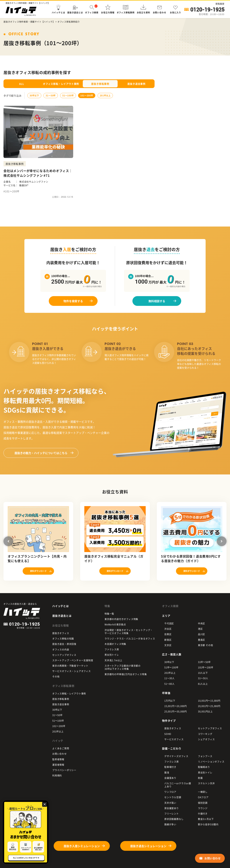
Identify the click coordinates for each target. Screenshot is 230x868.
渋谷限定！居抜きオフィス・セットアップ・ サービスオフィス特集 (129, 631)
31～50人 (203, 678)
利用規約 (57, 775)
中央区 (202, 623)
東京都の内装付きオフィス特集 (121, 619)
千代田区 (169, 623)
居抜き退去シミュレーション (148, 846)
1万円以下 (170, 701)
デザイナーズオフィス (176, 756)
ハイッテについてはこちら (41, 453)
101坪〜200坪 (206, 667)
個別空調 (203, 803)
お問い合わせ (60, 754)
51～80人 (169, 684)
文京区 (168, 645)
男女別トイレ (112, 655)
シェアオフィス (206, 739)
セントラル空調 (173, 797)
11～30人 (169, 678)
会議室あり (170, 778)
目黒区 (168, 634)
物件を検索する (73, 301)
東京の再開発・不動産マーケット (70, 666)
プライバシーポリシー (64, 770)
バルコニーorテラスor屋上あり (178, 785)
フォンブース (205, 756)
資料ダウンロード (38, 571)
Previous (8, 541)
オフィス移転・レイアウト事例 (61, 84)
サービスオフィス (174, 739)
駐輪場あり (204, 767)
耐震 (200, 778)
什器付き (203, 813)
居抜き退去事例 (136, 84)
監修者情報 (58, 759)
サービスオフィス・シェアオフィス (72, 671)
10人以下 (203, 673)
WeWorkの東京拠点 (115, 624)
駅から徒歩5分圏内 (208, 824)
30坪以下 (34, 96)
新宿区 (168, 640)
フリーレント (172, 813)
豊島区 (202, 640)
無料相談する (157, 301)
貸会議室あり (172, 808)
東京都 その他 (206, 645)
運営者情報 (58, 765)
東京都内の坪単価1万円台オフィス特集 (126, 674)
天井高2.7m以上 (113, 660)
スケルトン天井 (206, 783)
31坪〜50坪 (204, 662)
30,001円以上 (205, 711)
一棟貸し (203, 792)
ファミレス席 (112, 649)
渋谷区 (168, 629)
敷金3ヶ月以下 (206, 819)
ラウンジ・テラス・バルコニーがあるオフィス (130, 638)
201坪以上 (105, 96)
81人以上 (203, 684)
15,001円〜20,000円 (176, 706)
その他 (56, 676)
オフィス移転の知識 (63, 638)
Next (222, 541)
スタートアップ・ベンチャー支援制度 (73, 660)
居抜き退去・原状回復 (64, 644)
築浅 (167, 772)
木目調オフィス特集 (115, 644)
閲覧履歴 (220, 4)
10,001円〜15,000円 (209, 701)
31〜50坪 (51, 96)
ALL (22, 84)
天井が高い (170, 803)
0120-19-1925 (207, 10)
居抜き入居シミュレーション (82, 846)
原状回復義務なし (174, 819)
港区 (200, 629)
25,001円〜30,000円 (176, 711)
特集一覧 (109, 614)
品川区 (202, 634)
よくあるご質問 (61, 748)
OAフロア (203, 797)
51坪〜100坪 (171, 667)
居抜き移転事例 (100, 84)
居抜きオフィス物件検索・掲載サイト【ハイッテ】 (29, 22)
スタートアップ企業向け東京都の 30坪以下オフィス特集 (123, 667)
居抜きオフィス (61, 633)
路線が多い (170, 824)
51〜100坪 (68, 96)
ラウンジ (203, 808)
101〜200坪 (87, 96)
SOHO (168, 734)
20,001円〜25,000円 (209, 706)
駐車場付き (170, 767)
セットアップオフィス (64, 655)
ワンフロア (170, 792)
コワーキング (205, 734)
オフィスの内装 (61, 649)
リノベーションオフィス (211, 761)
